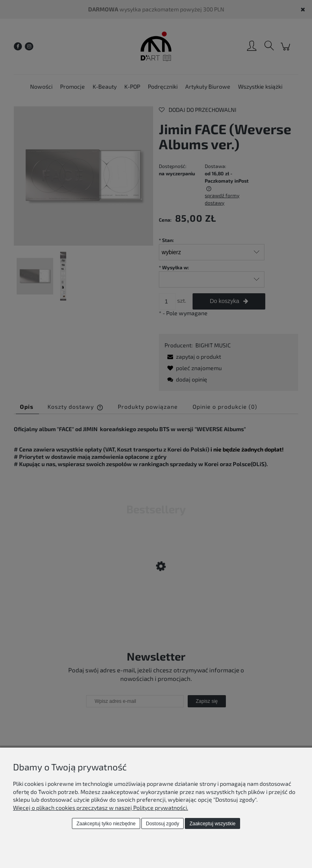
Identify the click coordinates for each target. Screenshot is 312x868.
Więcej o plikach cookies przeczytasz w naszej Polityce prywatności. (101, 808)
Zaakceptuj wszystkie (212, 824)
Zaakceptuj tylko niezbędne (106, 824)
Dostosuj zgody (162, 824)
